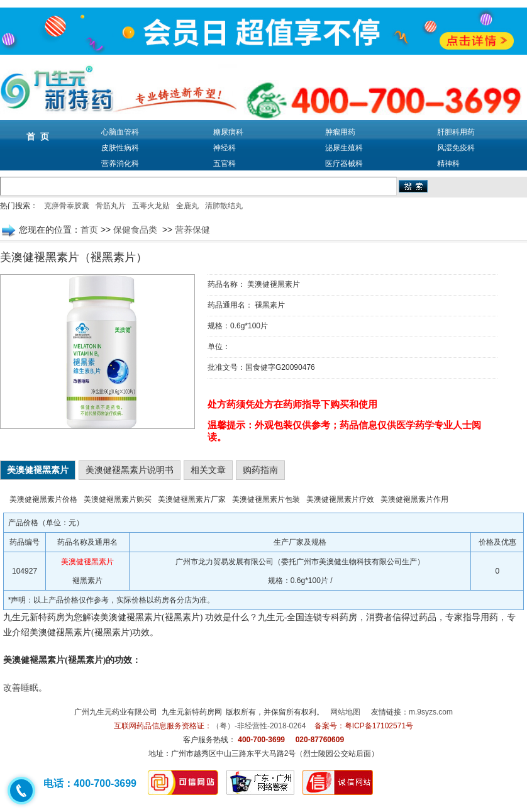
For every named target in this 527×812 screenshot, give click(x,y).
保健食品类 (136, 230)
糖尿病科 (228, 132)
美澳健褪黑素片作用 (414, 499)
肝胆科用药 (456, 132)
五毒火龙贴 (151, 206)
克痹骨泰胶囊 (67, 206)
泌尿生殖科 (344, 148)
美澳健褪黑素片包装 (266, 499)
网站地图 (345, 712)
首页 (89, 230)
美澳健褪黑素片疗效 (340, 499)
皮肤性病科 (120, 148)
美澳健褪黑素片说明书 (130, 470)
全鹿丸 (187, 206)
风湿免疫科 (456, 148)
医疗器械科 (344, 164)
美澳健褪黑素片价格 (43, 499)
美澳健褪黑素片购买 (118, 499)
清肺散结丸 (224, 206)
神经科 (225, 148)
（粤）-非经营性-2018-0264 (259, 726)
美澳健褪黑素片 (38, 470)
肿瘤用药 (340, 132)
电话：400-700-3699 (90, 783)
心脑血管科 (120, 132)
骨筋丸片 (111, 206)
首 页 (38, 136)
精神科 (448, 164)
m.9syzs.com (431, 712)
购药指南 (260, 470)
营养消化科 (120, 164)
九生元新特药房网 (192, 712)
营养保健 (192, 230)
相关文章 (208, 470)
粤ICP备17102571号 (379, 726)
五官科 (225, 164)
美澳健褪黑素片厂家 (192, 499)
